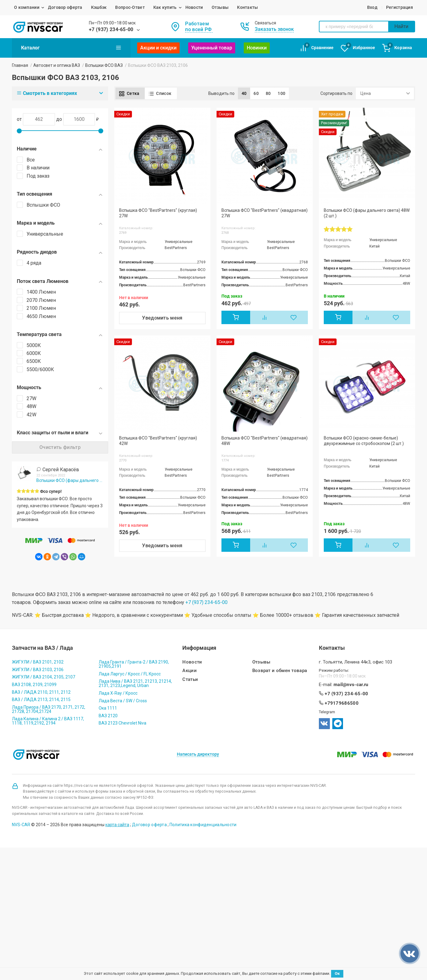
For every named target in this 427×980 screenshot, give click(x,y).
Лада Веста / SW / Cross (123, 701)
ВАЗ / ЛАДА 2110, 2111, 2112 (41, 692)
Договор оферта (65, 7)
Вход (372, 7)
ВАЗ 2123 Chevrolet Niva (122, 723)
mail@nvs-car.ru (351, 685)
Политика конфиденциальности (203, 825)
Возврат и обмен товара (280, 671)
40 (244, 93)
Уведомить (162, 318)
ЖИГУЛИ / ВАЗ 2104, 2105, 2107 (44, 677)
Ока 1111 (108, 708)
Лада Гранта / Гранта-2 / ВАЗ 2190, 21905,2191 (134, 664)
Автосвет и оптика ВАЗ (57, 65)
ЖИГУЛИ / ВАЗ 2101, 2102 (38, 662)
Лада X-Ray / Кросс (118, 693)
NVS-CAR (21, 825)
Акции (190, 671)
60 (256, 93)
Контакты (247, 7)
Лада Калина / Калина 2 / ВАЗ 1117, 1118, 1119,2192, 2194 (48, 721)
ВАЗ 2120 (108, 716)
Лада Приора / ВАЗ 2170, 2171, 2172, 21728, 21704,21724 (49, 709)
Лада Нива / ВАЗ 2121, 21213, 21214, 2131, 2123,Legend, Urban (135, 683)
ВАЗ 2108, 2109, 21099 (34, 685)
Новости (194, 7)
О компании (27, 7)
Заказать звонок (274, 29)
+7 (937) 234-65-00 (111, 29)
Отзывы (220, 7)
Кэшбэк (99, 7)
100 (281, 93)
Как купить (165, 7)
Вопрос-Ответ (130, 7)
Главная (20, 65)
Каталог (71, 48)
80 (268, 93)
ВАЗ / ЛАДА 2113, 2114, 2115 (41, 700)
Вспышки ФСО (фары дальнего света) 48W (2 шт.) (70, 480)
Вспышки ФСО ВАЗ (104, 65)
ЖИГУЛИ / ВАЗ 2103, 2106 (38, 670)
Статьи (190, 680)
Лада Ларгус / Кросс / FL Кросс (130, 674)
